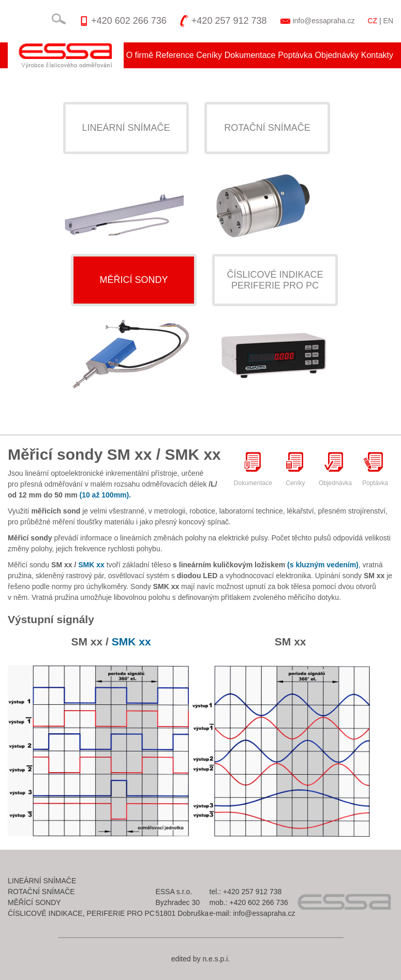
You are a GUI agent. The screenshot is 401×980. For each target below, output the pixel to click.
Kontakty (377, 55)
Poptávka (295, 55)
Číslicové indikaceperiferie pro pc (275, 280)
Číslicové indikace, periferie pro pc (81, 913)
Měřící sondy (34, 902)
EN (388, 21)
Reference (175, 55)
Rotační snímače (267, 128)
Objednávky (337, 55)
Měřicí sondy (133, 280)
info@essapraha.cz (323, 21)
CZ (372, 21)
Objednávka (335, 469)
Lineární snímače (126, 128)
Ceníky (209, 55)
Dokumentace (250, 55)
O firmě (140, 55)
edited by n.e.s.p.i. (201, 959)
